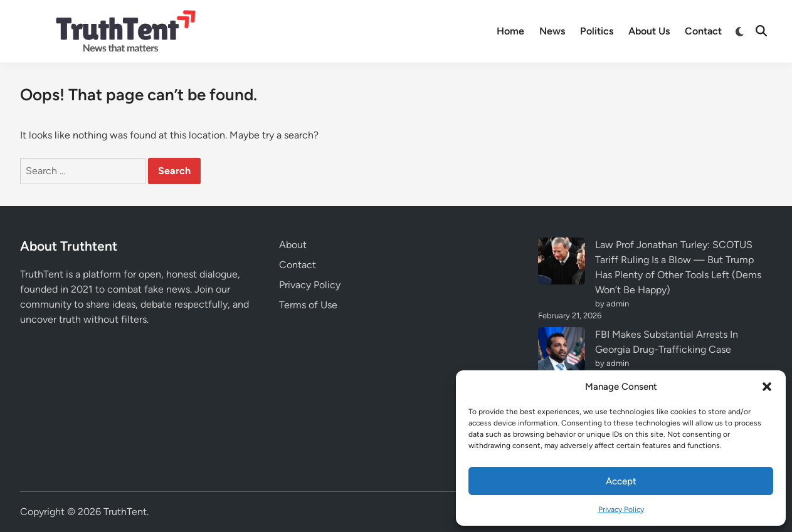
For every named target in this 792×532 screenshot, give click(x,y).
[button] (767, 387)
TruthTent (125, 512)
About (293, 245)
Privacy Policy (621, 509)
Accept (621, 481)
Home (510, 31)
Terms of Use (308, 305)
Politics (597, 31)
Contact (703, 31)
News (552, 31)
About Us (649, 31)
